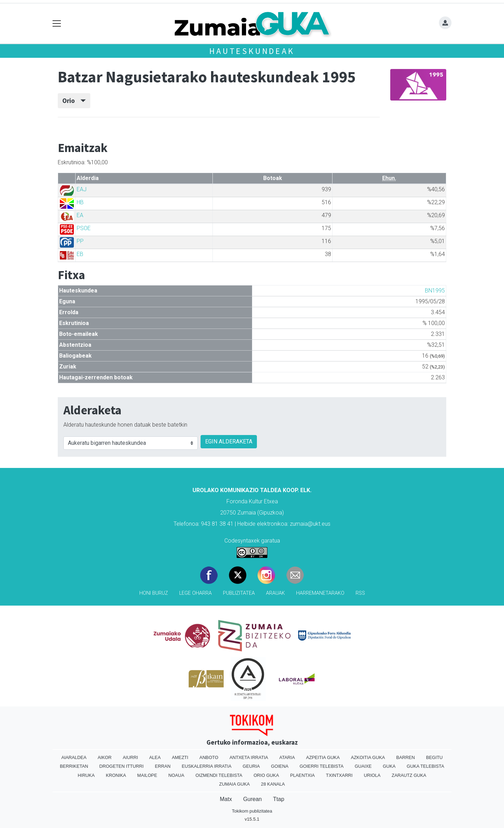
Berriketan (74, 766)
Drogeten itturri (122, 766)
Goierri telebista (321, 766)
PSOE (84, 228)
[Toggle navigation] (57, 24)
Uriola (372, 775)
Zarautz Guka (409, 775)
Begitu (434, 757)
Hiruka (86, 775)
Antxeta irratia (249, 757)
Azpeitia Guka (323, 757)
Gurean (253, 799)
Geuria (251, 766)
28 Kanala (273, 784)
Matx (226, 799)
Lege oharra (195, 593)
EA (80, 215)
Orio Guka (266, 775)
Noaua (176, 775)
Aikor (105, 757)
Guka (389, 766)
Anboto (209, 757)
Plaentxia (302, 775)
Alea (155, 757)
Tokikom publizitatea (252, 811)
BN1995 (435, 291)
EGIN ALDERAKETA (229, 441)
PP (80, 241)
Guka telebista (425, 766)
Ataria (287, 757)
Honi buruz (154, 593)
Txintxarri (339, 775)
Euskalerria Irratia (206, 766)
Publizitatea (239, 593)
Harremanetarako (320, 593)
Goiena (280, 766)
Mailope (147, 775)
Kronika (116, 775)
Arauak (275, 593)
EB (80, 254)
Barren (405, 757)
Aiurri (130, 757)
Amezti (180, 757)
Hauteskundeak (252, 51)
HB (80, 202)
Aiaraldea (74, 757)
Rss (360, 593)
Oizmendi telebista (219, 775)
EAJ (82, 189)
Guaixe (363, 766)
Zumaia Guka (234, 784)
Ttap (279, 799)
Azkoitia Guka (368, 757)
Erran (163, 766)
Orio (74, 101)
